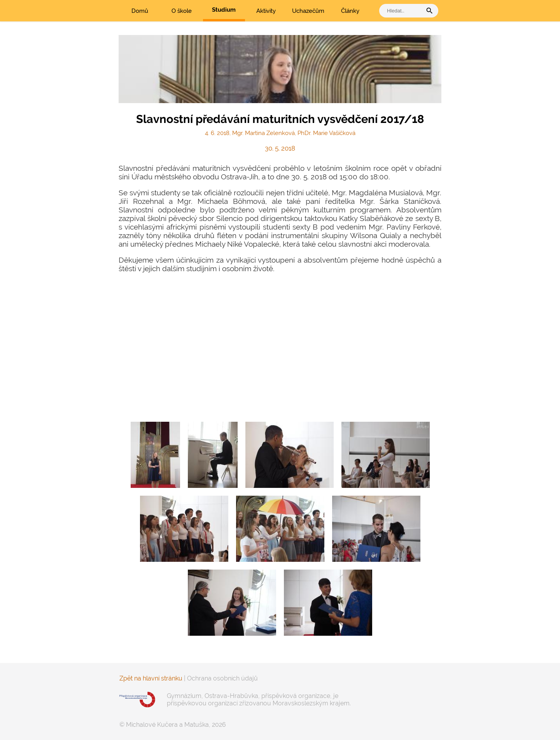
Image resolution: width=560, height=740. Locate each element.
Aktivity (266, 11)
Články (350, 11)
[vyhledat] (402, 11)
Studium (224, 10)
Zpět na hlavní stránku (151, 678)
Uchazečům (308, 11)
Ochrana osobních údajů (222, 678)
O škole (182, 11)
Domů (140, 11)
